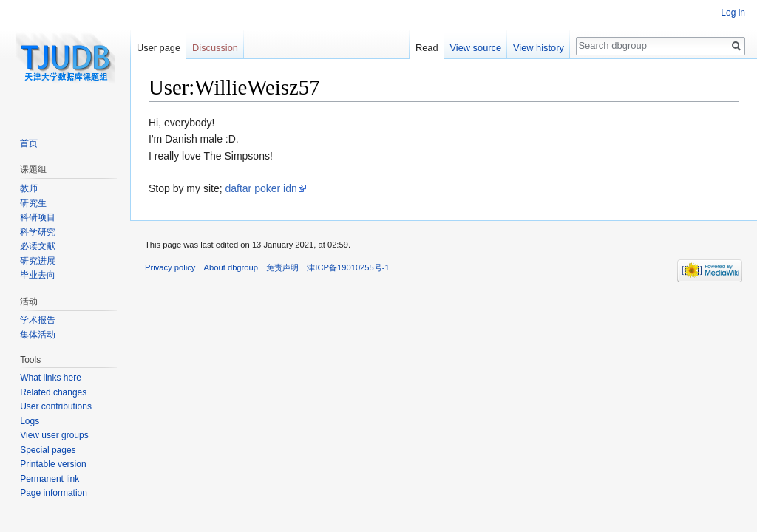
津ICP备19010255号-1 (348, 267)
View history (539, 48)
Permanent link (50, 479)
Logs (30, 421)
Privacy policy (170, 267)
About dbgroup (231, 267)
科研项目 (38, 217)
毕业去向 (38, 275)
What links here (51, 378)
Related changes (53, 392)
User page (159, 48)
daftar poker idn (261, 188)
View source (476, 48)
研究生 (33, 203)
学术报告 (38, 320)
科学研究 (38, 232)
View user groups (54, 435)
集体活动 (38, 335)
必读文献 (38, 246)
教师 (29, 188)
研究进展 (38, 261)
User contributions (56, 406)
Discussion (215, 48)
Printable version (53, 464)
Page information (54, 493)
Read (427, 48)
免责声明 (282, 267)
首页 (29, 143)
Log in (733, 13)
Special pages (48, 450)
